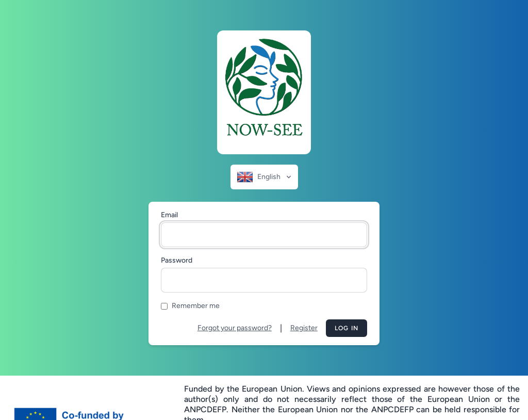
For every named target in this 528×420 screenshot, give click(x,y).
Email (169, 215)
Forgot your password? (235, 328)
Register (304, 328)
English (265, 177)
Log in (346, 328)
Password (177, 260)
